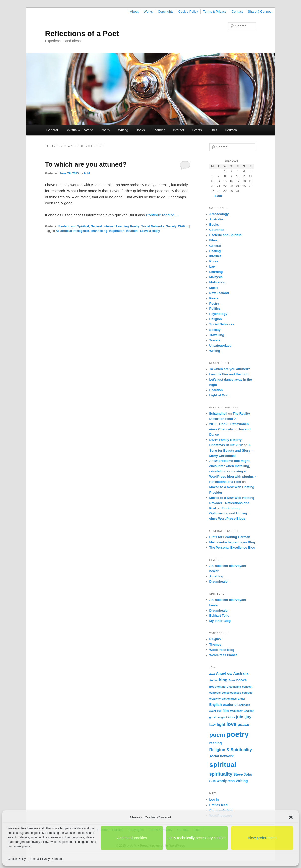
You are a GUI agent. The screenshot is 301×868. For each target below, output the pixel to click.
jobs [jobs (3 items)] (240, 717)
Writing (123, 130)
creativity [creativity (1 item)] (215, 699)
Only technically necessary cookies (197, 838)
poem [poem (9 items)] (217, 735)
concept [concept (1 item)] (247, 687)
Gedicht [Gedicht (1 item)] (249, 711)
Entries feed (218, 805)
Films (214, 240)
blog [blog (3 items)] (223, 680)
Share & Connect (260, 12)
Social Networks (153, 226)
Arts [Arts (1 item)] (230, 674)
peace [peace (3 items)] (243, 724)
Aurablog (216, 576)
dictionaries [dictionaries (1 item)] (229, 699)
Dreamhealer (219, 582)
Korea (214, 261)
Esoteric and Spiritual (74, 226)
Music (214, 288)
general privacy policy (34, 842)
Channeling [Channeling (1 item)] (234, 687)
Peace (214, 298)
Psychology (218, 314)
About (134, 12)
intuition (132, 231)
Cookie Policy (17, 859)
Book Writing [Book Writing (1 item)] (217, 687)
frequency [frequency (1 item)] (236, 711)
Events (197, 130)
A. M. (87, 173)
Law (212, 267)
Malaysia (216, 277)
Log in (214, 799)
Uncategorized (220, 345)
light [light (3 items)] (221, 724)
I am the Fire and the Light (229, 374)
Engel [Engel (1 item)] (241, 699)
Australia (216, 219)
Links (213, 130)
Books (140, 130)
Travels (215, 340)
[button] (291, 817)
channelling (99, 231)
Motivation (217, 282)
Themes (215, 644)
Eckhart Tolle (219, 616)
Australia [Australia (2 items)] (241, 673)
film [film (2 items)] (226, 711)
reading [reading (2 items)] (216, 743)
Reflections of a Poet (82, 33)
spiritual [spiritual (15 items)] (223, 765)
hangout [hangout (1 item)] (222, 717)
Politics (215, 309)
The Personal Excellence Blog (232, 547)
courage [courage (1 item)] (247, 693)
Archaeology (219, 214)
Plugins (215, 639)
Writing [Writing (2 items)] (242, 781)
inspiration (116, 231)
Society (171, 226)
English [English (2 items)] (216, 705)
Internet (178, 130)
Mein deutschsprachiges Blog (232, 542)
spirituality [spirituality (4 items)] (221, 774)
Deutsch (231, 130)
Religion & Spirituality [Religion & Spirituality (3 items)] (231, 750)
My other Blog (220, 621)
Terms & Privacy (39, 859)
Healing (215, 251)
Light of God (219, 395)
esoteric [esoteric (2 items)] (230, 705)
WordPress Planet (223, 655)
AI (57, 231)
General (52, 130)
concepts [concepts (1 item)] (215, 693)
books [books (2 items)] (241, 680)
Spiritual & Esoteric (79, 130)
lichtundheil (218, 414)
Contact (57, 859)
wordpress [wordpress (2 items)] (226, 781)
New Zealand (219, 293)
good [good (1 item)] (213, 717)
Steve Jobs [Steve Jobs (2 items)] (243, 774)
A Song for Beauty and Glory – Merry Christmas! (231, 450)
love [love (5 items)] (231, 724)
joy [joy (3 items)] (248, 717)
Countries (217, 230)
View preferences (262, 838)
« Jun (218, 196)
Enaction (216, 390)
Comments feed (221, 810)
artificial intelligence (75, 231)
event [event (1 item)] (213, 711)
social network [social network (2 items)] (221, 756)
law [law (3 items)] (213, 724)
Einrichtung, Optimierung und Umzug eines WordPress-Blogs (228, 513)
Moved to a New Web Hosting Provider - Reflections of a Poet (232, 503)
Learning (159, 130)
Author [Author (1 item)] (214, 680)
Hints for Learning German (230, 537)
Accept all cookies (132, 838)
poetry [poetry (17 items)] (237, 734)
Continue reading (163, 215)
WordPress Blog (222, 650)
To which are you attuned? (86, 164)
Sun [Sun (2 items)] (213, 781)
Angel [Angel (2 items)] (221, 673)
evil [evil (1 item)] (219, 711)
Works (148, 12)
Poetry (106, 130)
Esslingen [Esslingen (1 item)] (244, 705)
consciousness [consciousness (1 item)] (231, 693)
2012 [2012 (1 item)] (212, 674)
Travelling (217, 335)
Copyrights (166, 12)
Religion (216, 319)
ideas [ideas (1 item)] (232, 717)
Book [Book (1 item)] (232, 680)
